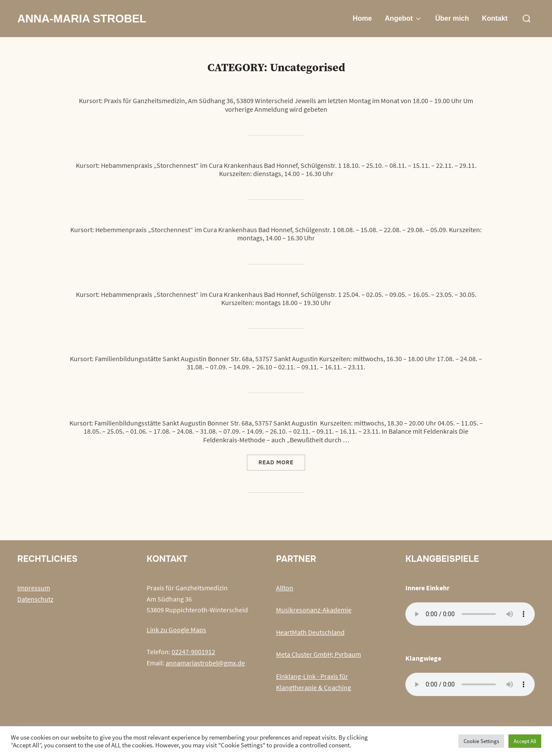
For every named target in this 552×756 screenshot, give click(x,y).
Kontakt (495, 18)
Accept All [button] (525, 741)
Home (362, 18)
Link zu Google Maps (176, 630)
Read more (282, 462)
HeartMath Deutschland (310, 632)
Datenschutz (35, 599)
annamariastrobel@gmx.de (205, 663)
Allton (285, 588)
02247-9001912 (193, 652)
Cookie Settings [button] (481, 741)
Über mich (452, 18)
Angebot (403, 19)
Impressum (34, 588)
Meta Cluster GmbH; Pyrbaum (318, 654)
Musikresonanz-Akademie (314, 610)
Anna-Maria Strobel (82, 19)
